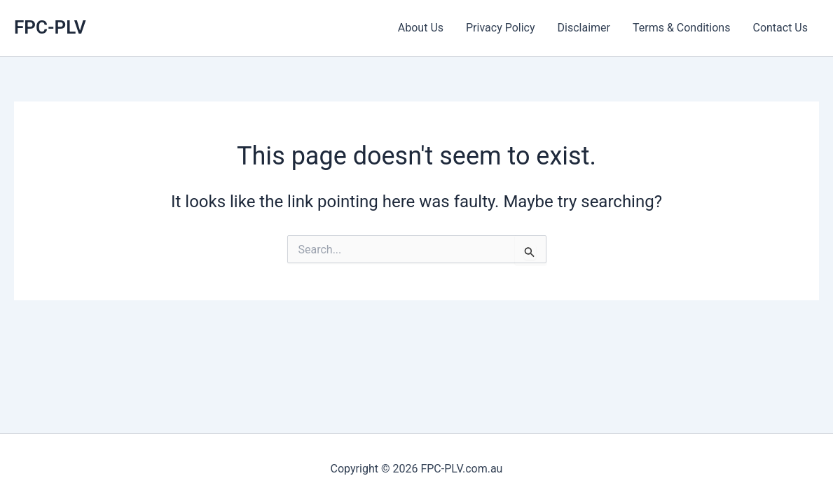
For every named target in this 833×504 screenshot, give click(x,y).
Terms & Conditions (682, 28)
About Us (421, 28)
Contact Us (780, 28)
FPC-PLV (50, 27)
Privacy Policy (501, 28)
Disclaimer (584, 28)
